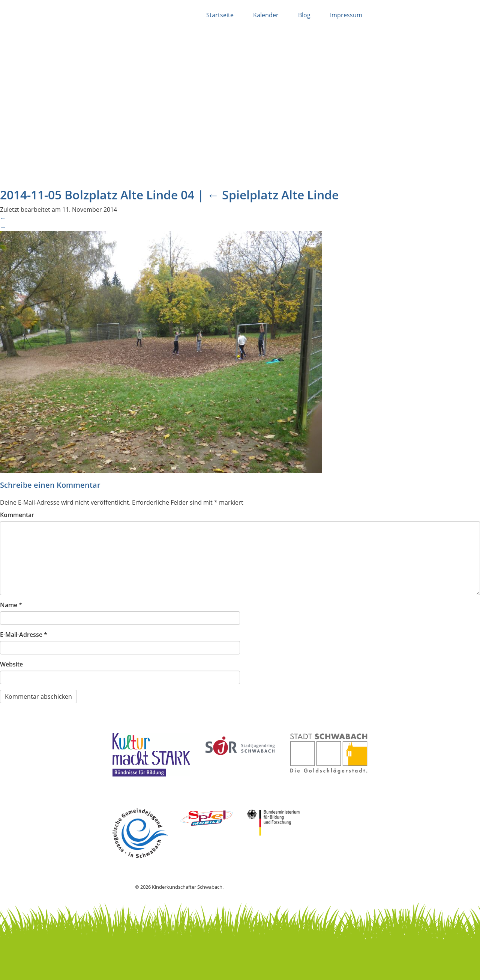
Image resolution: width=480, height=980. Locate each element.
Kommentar (17, 515)
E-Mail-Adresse (24, 635)
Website (11, 664)
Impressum (346, 15)
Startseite (220, 15)
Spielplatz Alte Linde (273, 195)
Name (11, 605)
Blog (304, 15)
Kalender (266, 15)
